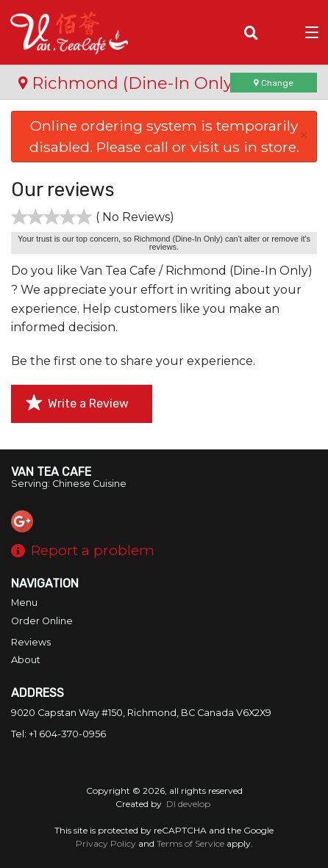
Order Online (42, 621)
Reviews (31, 642)
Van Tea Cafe (51, 472)
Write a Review (77, 403)
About (26, 660)
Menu (24, 603)
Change (274, 83)
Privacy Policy (106, 843)
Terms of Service (190, 843)
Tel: (58, 734)
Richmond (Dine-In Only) (128, 83)
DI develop (188, 804)
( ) (281, 32)
